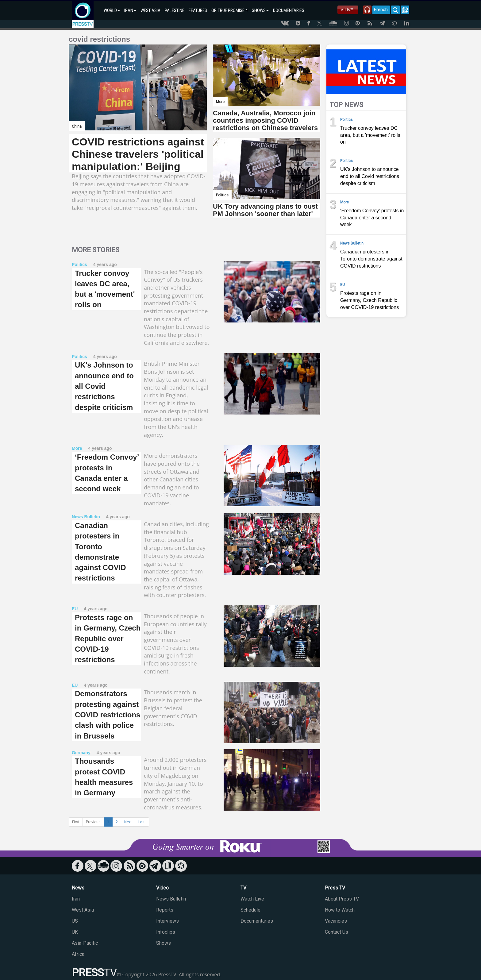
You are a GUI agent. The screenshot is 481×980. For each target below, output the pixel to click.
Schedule (250, 910)
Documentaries (257, 921)
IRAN (130, 10)
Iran (76, 899)
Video (162, 888)
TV (243, 888)
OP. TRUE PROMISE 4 (229, 10)
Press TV (335, 888)
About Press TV (342, 899)
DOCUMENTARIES (289, 10)
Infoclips (166, 932)
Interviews (167, 921)
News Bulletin (171, 899)
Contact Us (337, 932)
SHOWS (260, 10)
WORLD (112, 10)
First (76, 822)
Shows (164, 943)
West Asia (83, 910)
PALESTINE (175, 10)
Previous (93, 822)
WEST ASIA (150, 10)
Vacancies (336, 921)
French (376, 10)
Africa (78, 954)
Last (142, 822)
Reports (165, 910)
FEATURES (198, 10)
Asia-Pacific (85, 943)
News (78, 888)
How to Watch (340, 910)
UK (75, 932)
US (75, 921)
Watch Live (252, 899)
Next (128, 822)
